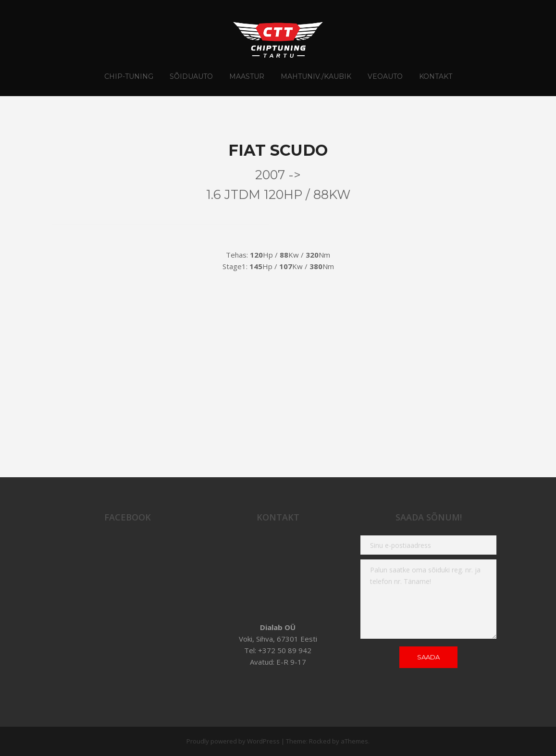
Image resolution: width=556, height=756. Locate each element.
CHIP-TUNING (129, 76)
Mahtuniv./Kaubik (316, 76)
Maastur (247, 76)
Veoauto (385, 76)
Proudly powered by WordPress (233, 741)
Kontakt (436, 76)
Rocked (320, 741)
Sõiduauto (191, 76)
